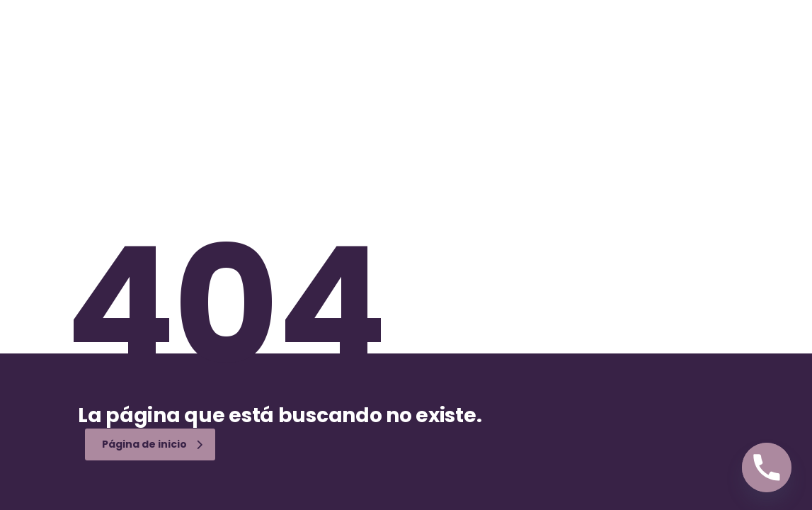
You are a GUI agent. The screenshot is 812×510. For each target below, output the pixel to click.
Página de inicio (152, 444)
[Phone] (767, 467)
